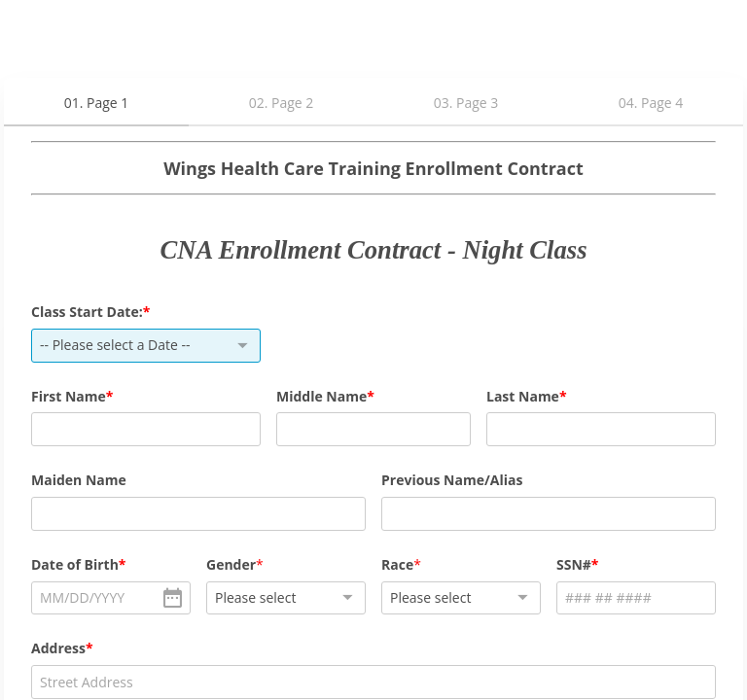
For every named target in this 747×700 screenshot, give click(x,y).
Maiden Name (79, 480)
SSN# (574, 564)
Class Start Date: (87, 312)
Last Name (523, 396)
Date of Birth (75, 564)
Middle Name (321, 396)
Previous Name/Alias (452, 480)
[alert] (111, 598)
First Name (69, 396)
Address (58, 648)
